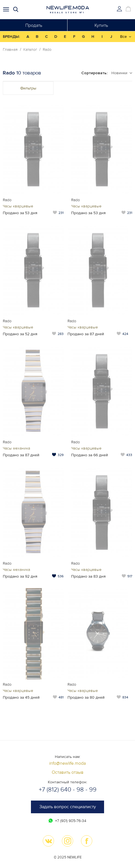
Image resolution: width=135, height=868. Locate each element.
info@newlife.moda (67, 763)
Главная (10, 50)
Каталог (30, 50)
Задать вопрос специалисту (68, 807)
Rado (47, 50)
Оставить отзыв (68, 772)
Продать (34, 25)
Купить (101, 25)
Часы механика (16, 448)
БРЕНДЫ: (11, 37)
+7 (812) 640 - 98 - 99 (68, 790)
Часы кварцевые (18, 206)
